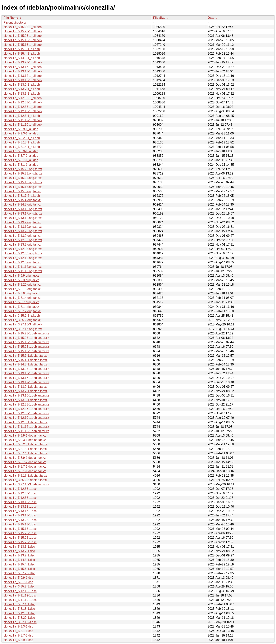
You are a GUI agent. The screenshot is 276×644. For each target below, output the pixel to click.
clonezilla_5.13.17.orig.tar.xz (23, 213)
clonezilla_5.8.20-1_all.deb (22, 138)
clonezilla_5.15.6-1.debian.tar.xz (26, 356)
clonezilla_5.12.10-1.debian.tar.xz (26, 418)
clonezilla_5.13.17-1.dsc (20, 511)
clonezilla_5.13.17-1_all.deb (23, 67)
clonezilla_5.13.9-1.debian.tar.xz (26, 387)
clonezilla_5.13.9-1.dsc (19, 555)
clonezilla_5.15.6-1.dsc (19, 569)
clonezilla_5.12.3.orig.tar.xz (22, 262)
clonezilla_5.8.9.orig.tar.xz (21, 293)
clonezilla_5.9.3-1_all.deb (21, 133)
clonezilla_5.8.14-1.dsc (19, 604)
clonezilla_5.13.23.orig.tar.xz (23, 231)
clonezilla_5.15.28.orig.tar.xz (23, 169)
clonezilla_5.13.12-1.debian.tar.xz (26, 382)
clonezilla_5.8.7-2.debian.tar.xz (25, 462)
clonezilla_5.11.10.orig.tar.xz (23, 271)
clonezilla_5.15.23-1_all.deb (23, 36)
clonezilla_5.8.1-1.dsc (18, 631)
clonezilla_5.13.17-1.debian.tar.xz (26, 378)
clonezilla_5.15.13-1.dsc (20, 524)
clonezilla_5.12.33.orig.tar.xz (23, 249)
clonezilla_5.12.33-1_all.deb (23, 102)
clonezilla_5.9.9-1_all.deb (21, 129)
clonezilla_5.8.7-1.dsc (18, 582)
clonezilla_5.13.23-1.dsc (20, 520)
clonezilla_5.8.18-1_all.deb (22, 142)
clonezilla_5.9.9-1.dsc (18, 578)
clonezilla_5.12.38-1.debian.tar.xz (26, 404)
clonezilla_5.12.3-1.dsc (19, 613)
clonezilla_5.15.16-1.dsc (20, 529)
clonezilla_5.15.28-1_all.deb (23, 27)
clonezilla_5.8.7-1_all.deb (21, 160)
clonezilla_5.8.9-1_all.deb (21, 151)
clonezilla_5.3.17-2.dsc (19, 573)
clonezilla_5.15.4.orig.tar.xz (22, 200)
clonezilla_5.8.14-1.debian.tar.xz (26, 453)
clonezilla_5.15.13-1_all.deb (23, 45)
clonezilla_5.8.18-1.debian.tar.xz (26, 449)
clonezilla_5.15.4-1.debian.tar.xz (26, 360)
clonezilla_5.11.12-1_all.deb (23, 120)
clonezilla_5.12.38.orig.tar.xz (23, 240)
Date (211, 18)
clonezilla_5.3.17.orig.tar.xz (22, 311)
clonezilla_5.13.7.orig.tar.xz (22, 222)
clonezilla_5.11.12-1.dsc (20, 595)
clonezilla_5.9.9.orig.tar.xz (21, 276)
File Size (159, 18)
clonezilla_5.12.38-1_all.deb (23, 98)
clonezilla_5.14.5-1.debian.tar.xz (26, 364)
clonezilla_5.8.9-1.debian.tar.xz (25, 458)
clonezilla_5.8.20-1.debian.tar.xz (26, 444)
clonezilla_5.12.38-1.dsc (20, 498)
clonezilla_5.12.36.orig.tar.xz (23, 253)
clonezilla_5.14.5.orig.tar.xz (22, 204)
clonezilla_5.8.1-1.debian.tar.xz (25, 471)
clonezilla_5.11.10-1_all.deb (23, 125)
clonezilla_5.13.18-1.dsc (20, 515)
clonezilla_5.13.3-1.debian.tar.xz (26, 400)
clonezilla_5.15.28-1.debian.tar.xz (26, 333)
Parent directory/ (15, 23)
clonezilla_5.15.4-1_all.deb (22, 54)
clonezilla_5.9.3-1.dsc (18, 626)
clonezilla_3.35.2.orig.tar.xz (22, 320)
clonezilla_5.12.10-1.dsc (20, 591)
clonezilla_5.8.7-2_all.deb (21, 156)
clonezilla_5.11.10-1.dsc (20, 600)
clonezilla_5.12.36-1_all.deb (23, 107)
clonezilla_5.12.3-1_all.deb (22, 116)
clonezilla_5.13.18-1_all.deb (23, 71)
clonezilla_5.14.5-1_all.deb (22, 58)
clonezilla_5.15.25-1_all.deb (23, 31)
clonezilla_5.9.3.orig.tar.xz (21, 280)
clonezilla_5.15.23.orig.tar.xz (23, 173)
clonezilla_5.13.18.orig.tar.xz (23, 209)
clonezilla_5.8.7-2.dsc (18, 635)
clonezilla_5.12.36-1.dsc (20, 493)
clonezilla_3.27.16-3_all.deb (23, 324)
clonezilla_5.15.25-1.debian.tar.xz (26, 347)
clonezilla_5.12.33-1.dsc (20, 489)
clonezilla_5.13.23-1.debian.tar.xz (26, 369)
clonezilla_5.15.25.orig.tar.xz (23, 178)
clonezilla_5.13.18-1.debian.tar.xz (26, 373)
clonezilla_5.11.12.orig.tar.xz (23, 267)
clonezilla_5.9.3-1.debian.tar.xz (25, 440)
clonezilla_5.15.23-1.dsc (20, 533)
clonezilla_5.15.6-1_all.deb (22, 49)
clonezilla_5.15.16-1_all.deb (23, 40)
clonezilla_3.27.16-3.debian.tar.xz (26, 484)
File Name (11, 18)
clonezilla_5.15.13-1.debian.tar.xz (26, 351)
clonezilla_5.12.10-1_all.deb (23, 111)
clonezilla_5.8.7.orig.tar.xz (21, 302)
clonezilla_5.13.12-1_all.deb (23, 76)
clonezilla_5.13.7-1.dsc (19, 551)
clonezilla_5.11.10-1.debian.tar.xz (26, 431)
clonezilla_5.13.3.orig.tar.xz (22, 245)
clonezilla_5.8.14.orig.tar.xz (22, 298)
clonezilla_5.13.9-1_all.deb (22, 85)
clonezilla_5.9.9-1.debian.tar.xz (25, 435)
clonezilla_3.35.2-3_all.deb (22, 316)
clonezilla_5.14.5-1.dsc (19, 560)
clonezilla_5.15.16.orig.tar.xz (23, 182)
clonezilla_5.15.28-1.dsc (20, 542)
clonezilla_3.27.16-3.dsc (20, 622)
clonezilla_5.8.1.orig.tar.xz (21, 307)
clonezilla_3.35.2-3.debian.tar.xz (26, 480)
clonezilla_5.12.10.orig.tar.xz (23, 258)
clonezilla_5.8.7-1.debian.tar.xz (25, 467)
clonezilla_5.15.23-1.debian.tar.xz (26, 338)
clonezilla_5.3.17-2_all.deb (22, 196)
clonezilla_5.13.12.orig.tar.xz (23, 218)
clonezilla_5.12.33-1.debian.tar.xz (26, 413)
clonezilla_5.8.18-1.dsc (19, 609)
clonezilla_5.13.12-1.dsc (20, 507)
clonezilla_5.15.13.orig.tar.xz (23, 187)
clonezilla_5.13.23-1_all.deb (23, 62)
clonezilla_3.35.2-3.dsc (19, 586)
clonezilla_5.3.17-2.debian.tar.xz (26, 476)
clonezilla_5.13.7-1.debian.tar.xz (26, 391)
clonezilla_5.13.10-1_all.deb (23, 80)
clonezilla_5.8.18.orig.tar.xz (22, 289)
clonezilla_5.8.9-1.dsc (18, 640)
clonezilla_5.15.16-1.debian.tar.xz (26, 342)
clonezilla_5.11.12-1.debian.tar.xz (26, 427)
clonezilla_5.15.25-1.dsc (20, 538)
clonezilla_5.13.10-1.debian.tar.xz (26, 395)
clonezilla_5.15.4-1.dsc (19, 564)
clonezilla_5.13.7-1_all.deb (22, 89)
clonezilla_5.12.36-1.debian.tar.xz (26, 409)
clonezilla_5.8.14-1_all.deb (22, 147)
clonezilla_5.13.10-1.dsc (20, 502)
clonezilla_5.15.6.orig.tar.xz (22, 191)
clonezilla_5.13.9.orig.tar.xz (22, 236)
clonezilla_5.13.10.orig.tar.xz (23, 227)
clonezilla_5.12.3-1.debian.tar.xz (26, 422)
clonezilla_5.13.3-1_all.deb (22, 94)
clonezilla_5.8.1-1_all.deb (21, 165)
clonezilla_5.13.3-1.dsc (19, 547)
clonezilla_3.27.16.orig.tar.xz (23, 329)
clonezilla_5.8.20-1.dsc (19, 618)
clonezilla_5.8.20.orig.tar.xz (22, 285)
